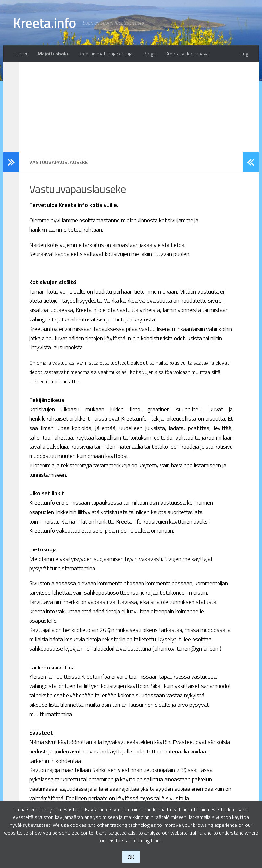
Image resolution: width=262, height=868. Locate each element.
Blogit (150, 54)
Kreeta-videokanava (187, 54)
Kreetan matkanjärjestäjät (106, 54)
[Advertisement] (131, 107)
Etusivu (21, 54)
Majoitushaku (54, 54)
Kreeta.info (44, 23)
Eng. (245, 54)
